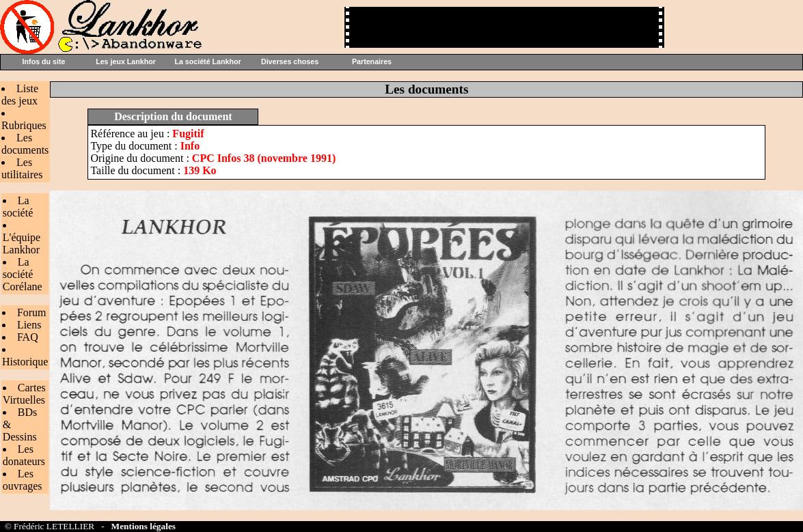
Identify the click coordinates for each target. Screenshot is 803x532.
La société (18, 207)
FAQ (28, 337)
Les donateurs (24, 455)
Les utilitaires (22, 168)
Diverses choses (290, 61)
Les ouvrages (23, 480)
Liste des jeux (20, 95)
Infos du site (44, 61)
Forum (32, 312)
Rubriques (24, 125)
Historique (25, 362)
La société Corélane (23, 274)
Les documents (25, 144)
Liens (29, 325)
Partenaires (372, 61)
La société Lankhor (207, 61)
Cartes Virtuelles (24, 394)
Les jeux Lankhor (126, 61)
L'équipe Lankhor (22, 243)
